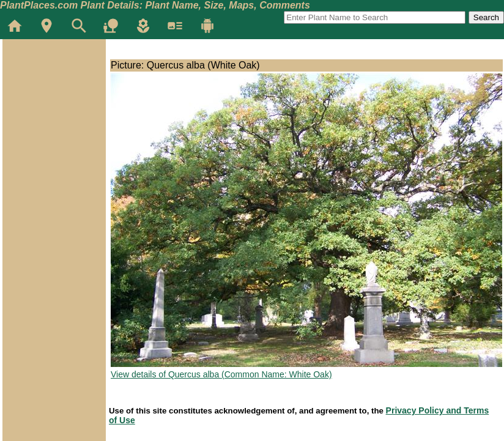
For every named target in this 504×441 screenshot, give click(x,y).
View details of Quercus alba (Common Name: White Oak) (221, 374)
